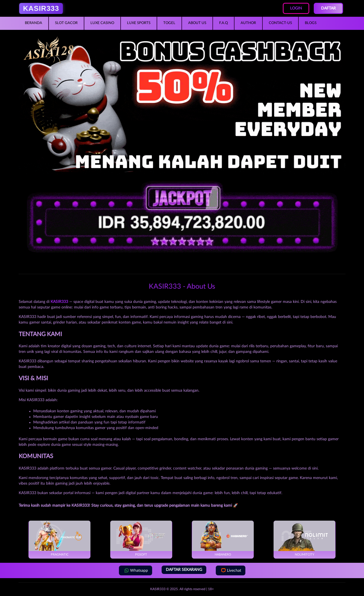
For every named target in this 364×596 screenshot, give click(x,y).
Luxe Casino (102, 23)
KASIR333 (158, 589)
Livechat (231, 570)
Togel (169, 23)
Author (248, 23)
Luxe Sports (139, 23)
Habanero (223, 538)
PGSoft (141, 538)
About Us (197, 23)
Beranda (33, 23)
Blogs (311, 23)
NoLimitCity (304, 538)
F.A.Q (223, 23)
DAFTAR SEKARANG (184, 570)
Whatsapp (136, 570)
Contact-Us (280, 23)
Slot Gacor (66, 23)
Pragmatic (60, 538)
